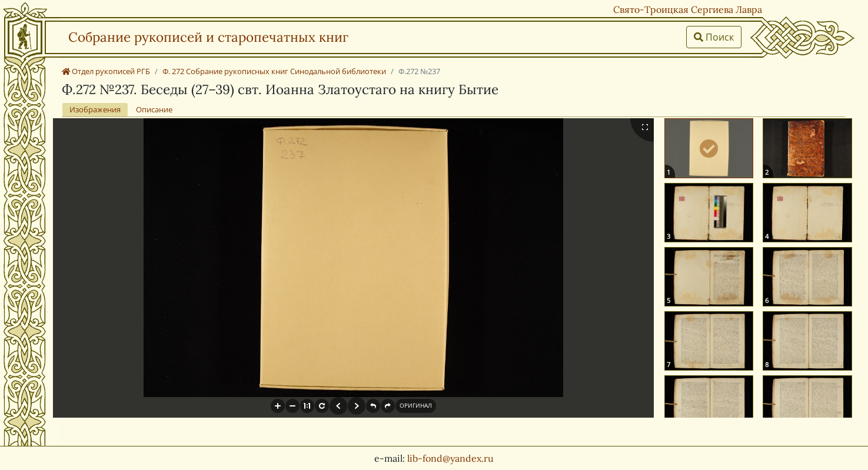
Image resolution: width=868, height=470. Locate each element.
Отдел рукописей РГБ (106, 71)
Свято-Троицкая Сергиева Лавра (688, 9)
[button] (278, 406)
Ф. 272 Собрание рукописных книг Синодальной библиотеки (274, 71)
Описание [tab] (154, 109)
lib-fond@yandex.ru (450, 458)
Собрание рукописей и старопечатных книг (208, 37)
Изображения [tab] (95, 109)
